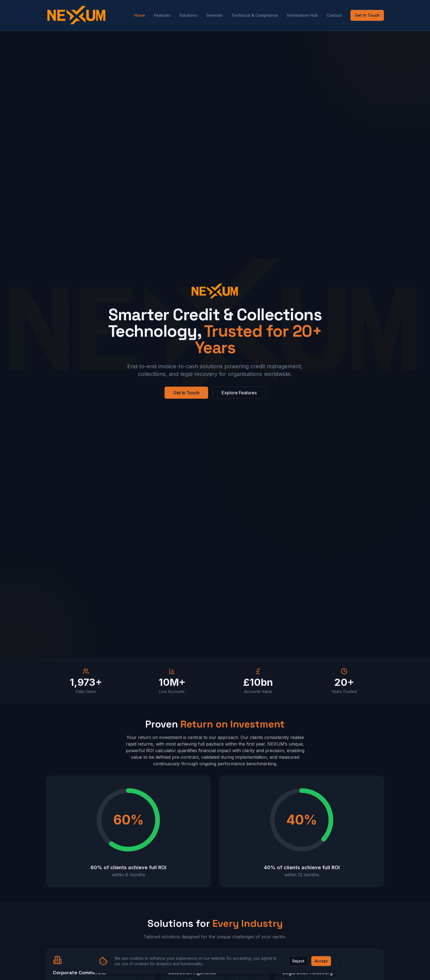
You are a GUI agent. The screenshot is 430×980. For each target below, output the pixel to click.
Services (214, 15)
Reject (298, 961)
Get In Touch (367, 15)
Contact (334, 15)
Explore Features (239, 393)
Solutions (188, 15)
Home (140, 15)
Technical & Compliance (255, 15)
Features (162, 15)
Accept (321, 961)
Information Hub (302, 15)
